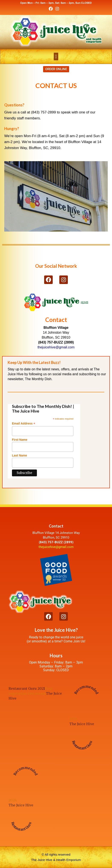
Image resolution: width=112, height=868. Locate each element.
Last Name (20, 455)
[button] (56, 57)
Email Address (24, 424)
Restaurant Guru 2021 (27, 688)
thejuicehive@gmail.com (56, 547)
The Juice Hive (82, 724)
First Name (20, 440)
